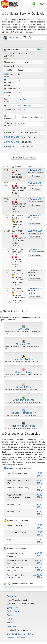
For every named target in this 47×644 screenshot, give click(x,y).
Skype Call (13, 608)
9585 (41, 49)
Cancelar (17, 157)
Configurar (35, 176)
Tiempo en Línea (25, 106)
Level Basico (23, 99)
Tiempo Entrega (24, 109)
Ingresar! (30, 157)
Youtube (10, 623)
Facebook (11, 615)
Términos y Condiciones (16, 638)
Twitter (9, 619)
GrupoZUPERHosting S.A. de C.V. (20, 634)
